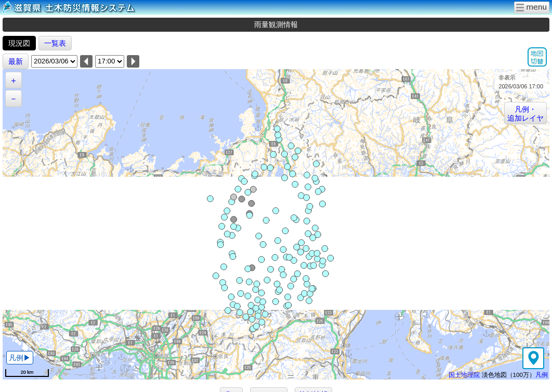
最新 (16, 61)
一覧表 (55, 43)
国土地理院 (464, 375)
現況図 (19, 43)
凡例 (542, 375)
